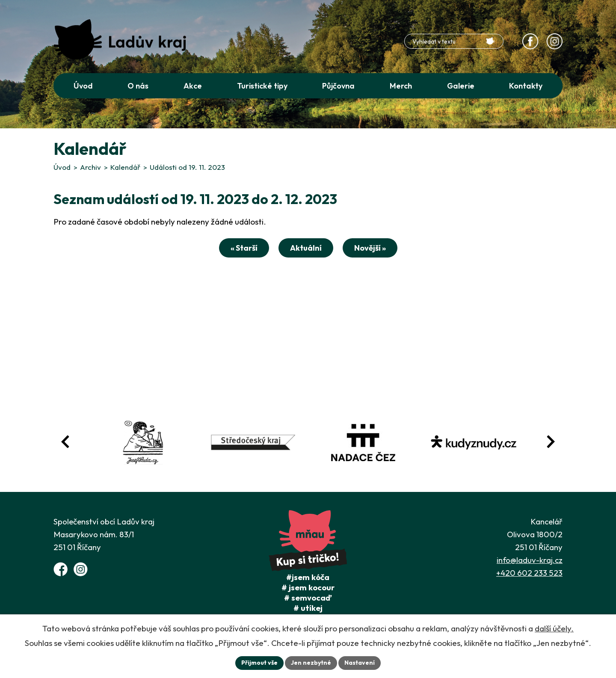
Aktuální (306, 248)
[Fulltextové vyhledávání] (454, 41)
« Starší (244, 248)
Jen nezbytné (311, 663)
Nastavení (360, 663)
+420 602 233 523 (529, 573)
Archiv (90, 167)
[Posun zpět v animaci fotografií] (65, 442)
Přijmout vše (259, 663)
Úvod (62, 167)
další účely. (554, 628)
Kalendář (125, 167)
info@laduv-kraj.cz (530, 560)
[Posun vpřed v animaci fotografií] (551, 442)
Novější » (370, 248)
